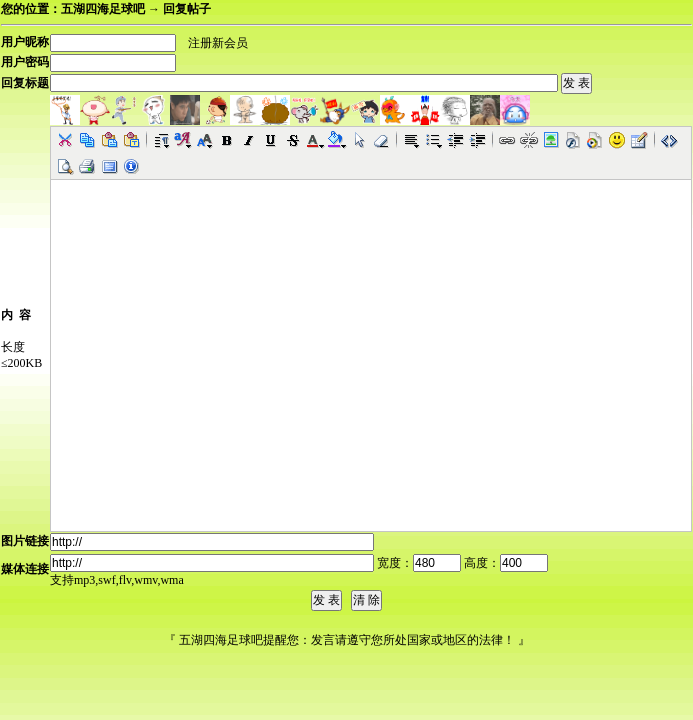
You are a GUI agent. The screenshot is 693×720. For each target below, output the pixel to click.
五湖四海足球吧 (103, 9)
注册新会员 (218, 43)
